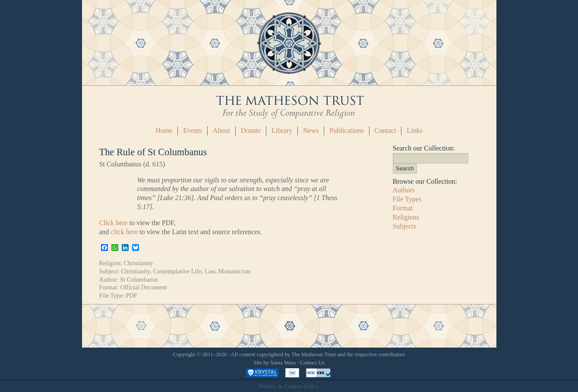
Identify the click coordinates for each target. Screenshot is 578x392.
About (221, 130)
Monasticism (234, 271)
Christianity (139, 263)
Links (414, 130)
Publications (346, 130)
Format (403, 208)
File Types (407, 199)
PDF (131, 295)
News (311, 130)
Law (210, 271)
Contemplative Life (177, 271)
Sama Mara (283, 363)
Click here (114, 223)
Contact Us (312, 363)
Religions (406, 217)
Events (193, 130)
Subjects (404, 226)
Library (282, 130)
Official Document (144, 287)
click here (125, 232)
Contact (385, 130)
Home (164, 130)
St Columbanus (139, 279)
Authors (404, 190)
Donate (251, 130)
